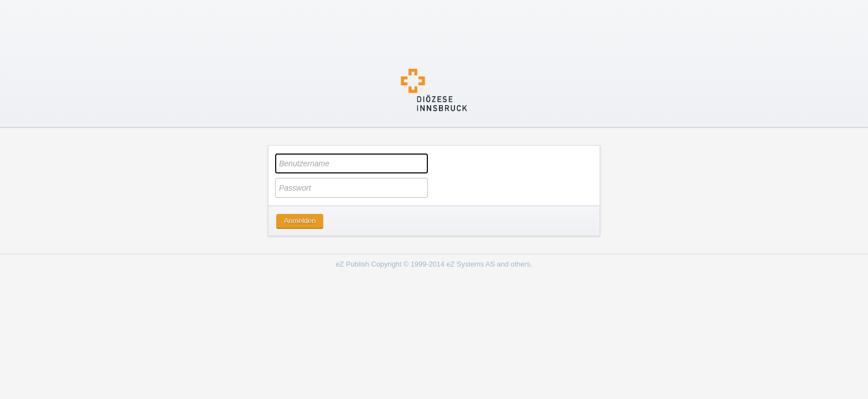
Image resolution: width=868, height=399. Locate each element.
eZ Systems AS (471, 264)
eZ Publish (352, 264)
